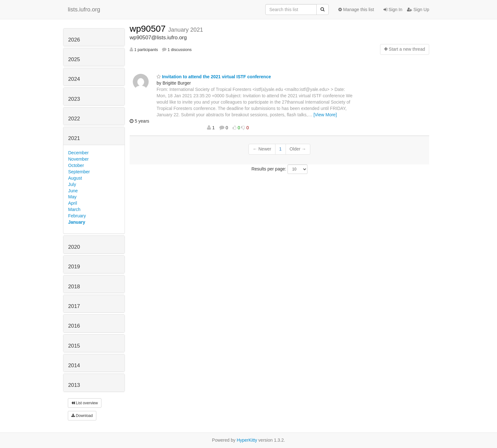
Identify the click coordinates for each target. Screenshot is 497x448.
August (75, 178)
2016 (74, 326)
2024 (74, 79)
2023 (74, 99)
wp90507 (149, 29)
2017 (74, 306)
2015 (74, 346)
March (74, 209)
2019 (74, 267)
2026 (74, 40)
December (78, 153)
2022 (74, 119)
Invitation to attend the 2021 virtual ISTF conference (214, 77)
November (78, 159)
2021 (74, 138)
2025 (74, 59)
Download (82, 416)
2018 (74, 287)
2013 (74, 385)
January (77, 222)
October (76, 165)
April (73, 203)
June (73, 191)
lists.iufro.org (84, 10)
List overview (85, 403)
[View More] (325, 115)
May (72, 197)
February (77, 216)
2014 (74, 365)
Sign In (393, 10)
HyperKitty (247, 440)
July (72, 184)
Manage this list (356, 10)
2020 (74, 247)
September (79, 172)
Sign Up (418, 10)
